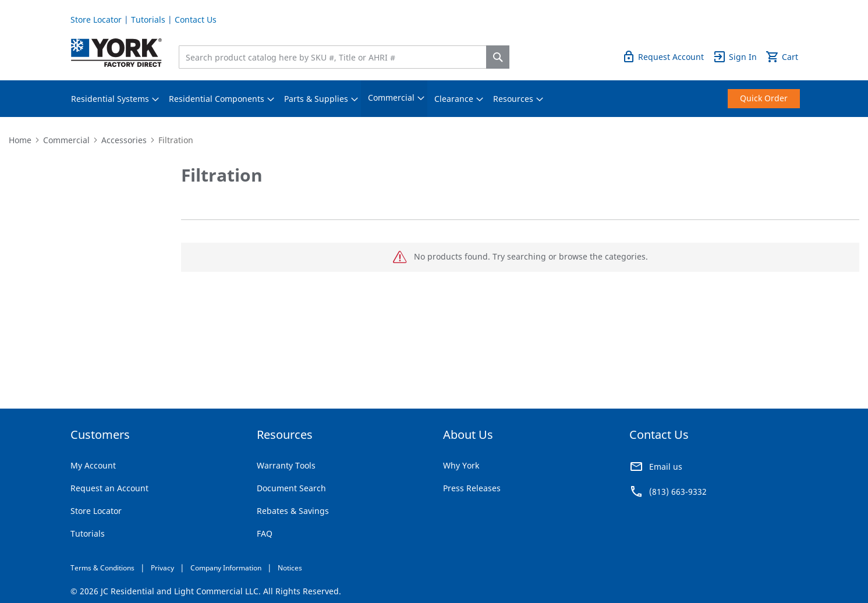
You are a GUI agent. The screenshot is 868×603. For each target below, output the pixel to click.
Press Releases (472, 488)
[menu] (434, 99)
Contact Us (196, 19)
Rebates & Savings (293, 511)
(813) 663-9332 (678, 492)
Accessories (124, 140)
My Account (93, 465)
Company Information (226, 568)
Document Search (291, 488)
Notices (290, 568)
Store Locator (96, 19)
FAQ (265, 533)
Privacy (162, 568)
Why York (461, 465)
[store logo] (116, 53)
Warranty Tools (286, 465)
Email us (666, 467)
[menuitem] (110, 99)
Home (20, 140)
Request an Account (109, 488)
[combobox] (335, 57)
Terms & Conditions (102, 568)
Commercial (66, 140)
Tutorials (148, 19)
